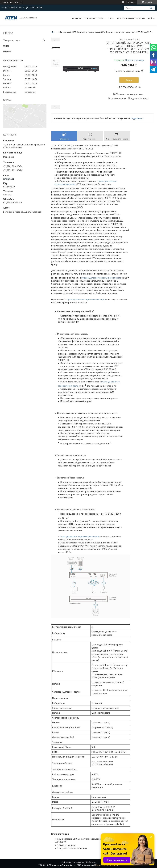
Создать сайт (7, 2)
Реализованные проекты (131, 18)
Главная (77, 18)
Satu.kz (92, 862)
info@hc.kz (8, 179)
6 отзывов (130, 2)
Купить (129, 80)
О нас (111, 18)
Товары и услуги (94, 18)
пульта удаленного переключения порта (101, 278)
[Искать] (151, 8)
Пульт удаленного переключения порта (86, 299)
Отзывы (7, 51)
